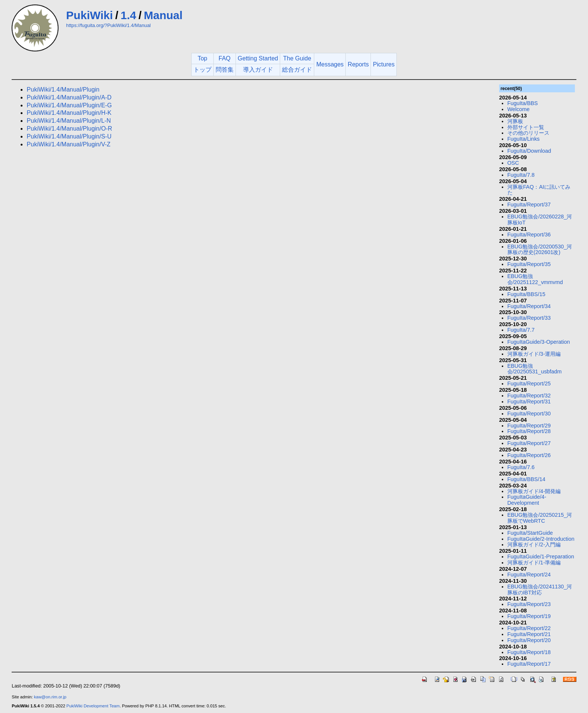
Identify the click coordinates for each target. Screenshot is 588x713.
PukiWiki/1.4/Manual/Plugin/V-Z (68, 144)
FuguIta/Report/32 (529, 396)
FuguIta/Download (529, 151)
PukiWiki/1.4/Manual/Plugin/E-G (69, 105)
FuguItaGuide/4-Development (527, 500)
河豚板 (515, 121)
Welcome (519, 109)
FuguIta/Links (523, 139)
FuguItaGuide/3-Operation (539, 342)
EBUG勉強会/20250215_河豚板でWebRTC (540, 518)
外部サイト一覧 (526, 127)
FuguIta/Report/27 (529, 443)
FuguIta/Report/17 (529, 664)
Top (202, 58)
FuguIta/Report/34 (529, 306)
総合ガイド (297, 70)
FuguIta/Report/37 (529, 205)
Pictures (384, 64)
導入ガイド (258, 70)
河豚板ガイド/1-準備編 (534, 563)
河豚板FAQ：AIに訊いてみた (539, 190)
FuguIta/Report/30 (529, 414)
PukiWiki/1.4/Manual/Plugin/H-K (69, 113)
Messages (330, 64)
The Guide (297, 58)
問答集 (225, 70)
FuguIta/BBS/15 (526, 294)
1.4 (128, 15)
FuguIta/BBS (523, 103)
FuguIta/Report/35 (529, 264)
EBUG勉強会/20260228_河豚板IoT (540, 220)
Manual (163, 15)
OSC (513, 163)
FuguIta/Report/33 (529, 318)
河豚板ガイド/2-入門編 (534, 545)
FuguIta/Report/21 (529, 634)
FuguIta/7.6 (521, 467)
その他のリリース (528, 133)
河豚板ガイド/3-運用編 (534, 354)
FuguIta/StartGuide (530, 533)
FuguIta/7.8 (521, 175)
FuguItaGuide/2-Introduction (541, 539)
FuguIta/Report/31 (529, 402)
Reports (358, 64)
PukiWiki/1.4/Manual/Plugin (63, 90)
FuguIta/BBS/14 (526, 479)
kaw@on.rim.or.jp (50, 697)
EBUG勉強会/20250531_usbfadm (535, 369)
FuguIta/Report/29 (529, 426)
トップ (202, 70)
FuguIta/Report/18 (529, 652)
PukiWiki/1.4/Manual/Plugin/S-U (69, 136)
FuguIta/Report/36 (529, 235)
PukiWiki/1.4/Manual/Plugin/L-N (69, 121)
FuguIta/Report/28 (529, 431)
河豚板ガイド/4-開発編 (534, 491)
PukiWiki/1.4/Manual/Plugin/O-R (69, 129)
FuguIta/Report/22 (529, 628)
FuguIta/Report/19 (529, 616)
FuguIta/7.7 (521, 330)
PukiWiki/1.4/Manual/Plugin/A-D (69, 97)
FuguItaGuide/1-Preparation (541, 557)
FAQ (225, 58)
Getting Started (258, 58)
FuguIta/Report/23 (529, 604)
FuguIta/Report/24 (529, 575)
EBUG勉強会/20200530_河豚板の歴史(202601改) (540, 250)
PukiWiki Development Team (93, 706)
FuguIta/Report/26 (529, 455)
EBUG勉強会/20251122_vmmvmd (535, 279)
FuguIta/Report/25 (529, 384)
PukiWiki (89, 15)
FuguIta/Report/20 (529, 640)
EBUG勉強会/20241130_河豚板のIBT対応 (540, 590)
